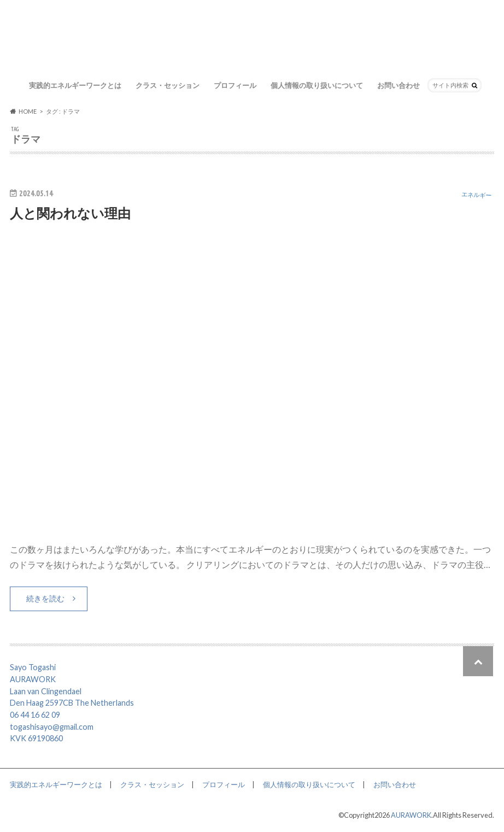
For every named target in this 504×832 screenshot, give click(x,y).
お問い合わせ (398, 85)
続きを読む (45, 598)
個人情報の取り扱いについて (317, 85)
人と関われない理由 (70, 213)
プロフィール (235, 85)
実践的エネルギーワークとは (75, 85)
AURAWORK (411, 815)
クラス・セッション (168, 85)
